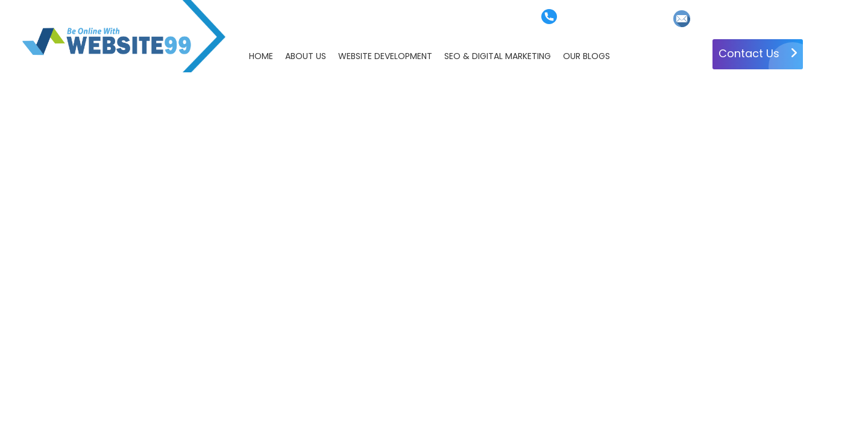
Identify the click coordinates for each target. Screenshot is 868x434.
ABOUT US (306, 56)
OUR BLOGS (587, 56)
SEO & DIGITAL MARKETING (498, 56)
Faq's (329, 18)
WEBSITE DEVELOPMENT (385, 56)
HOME (261, 56)
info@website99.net (735, 18)
